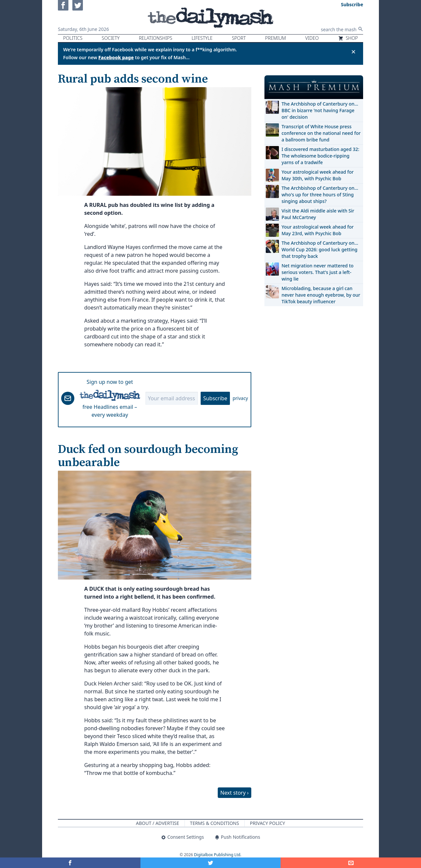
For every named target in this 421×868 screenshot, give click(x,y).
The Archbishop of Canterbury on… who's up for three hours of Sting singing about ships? (320, 195)
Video (312, 38)
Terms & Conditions (215, 823)
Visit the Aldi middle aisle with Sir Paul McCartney (318, 214)
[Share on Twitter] (211, 863)
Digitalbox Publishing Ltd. (218, 855)
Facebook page (116, 57)
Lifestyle (202, 38)
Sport (239, 38)
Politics (73, 38)
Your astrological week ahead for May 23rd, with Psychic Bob (318, 230)
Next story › (235, 793)
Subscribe (215, 398)
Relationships (156, 38)
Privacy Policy (268, 823)
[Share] (351, 863)
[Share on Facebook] (70, 863)
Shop (348, 38)
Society (111, 38)
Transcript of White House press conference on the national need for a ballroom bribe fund (321, 133)
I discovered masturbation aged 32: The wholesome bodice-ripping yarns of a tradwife (320, 156)
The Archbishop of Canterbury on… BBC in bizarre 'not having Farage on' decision (320, 110)
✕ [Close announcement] (353, 52)
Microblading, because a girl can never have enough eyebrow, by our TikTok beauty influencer (321, 295)
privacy (240, 398)
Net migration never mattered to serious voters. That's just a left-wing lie (318, 272)
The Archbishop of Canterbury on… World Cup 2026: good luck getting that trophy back (320, 249)
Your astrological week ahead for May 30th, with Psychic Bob (318, 175)
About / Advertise (157, 823)
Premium (275, 38)
